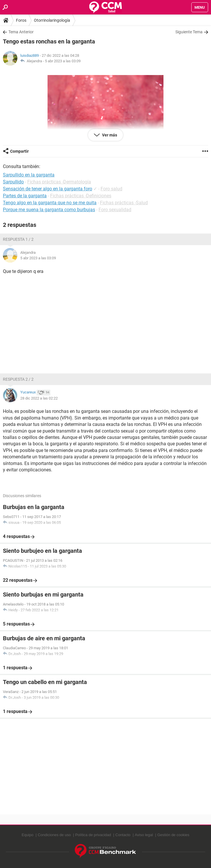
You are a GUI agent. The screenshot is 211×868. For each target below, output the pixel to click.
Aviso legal (144, 835)
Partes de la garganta (25, 196)
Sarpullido (13, 182)
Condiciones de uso (54, 835)
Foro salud (111, 189)
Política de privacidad (93, 835)
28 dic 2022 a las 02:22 (39, 398)
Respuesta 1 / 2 (18, 239)
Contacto (123, 835)
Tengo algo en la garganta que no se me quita (50, 203)
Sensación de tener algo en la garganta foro (48, 189)
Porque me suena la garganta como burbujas (49, 210)
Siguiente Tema (189, 32)
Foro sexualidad (115, 210)
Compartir (19, 151)
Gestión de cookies (173, 835)
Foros (21, 20)
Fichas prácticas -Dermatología (59, 182)
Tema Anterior (21, 32)
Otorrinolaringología (52, 20)
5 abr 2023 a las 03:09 (63, 61)
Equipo (28, 835)
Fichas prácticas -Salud (124, 203)
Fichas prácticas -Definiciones (81, 196)
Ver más (109, 135)
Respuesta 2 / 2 (18, 379)
